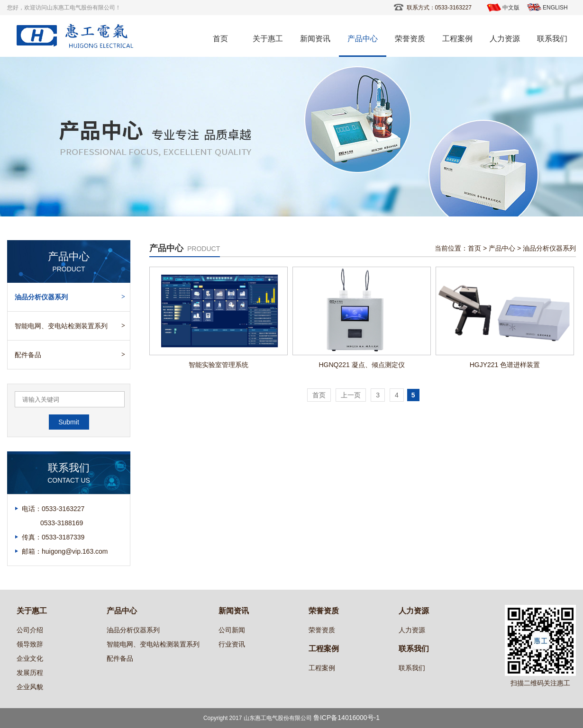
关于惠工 (268, 39)
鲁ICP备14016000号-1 (346, 718)
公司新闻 (232, 630)
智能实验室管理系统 (219, 365)
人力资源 (505, 39)
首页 (220, 39)
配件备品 (28, 355)
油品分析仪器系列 (41, 297)
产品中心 (363, 39)
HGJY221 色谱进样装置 (505, 365)
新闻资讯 (315, 39)
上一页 (351, 395)
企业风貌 (30, 687)
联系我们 (552, 39)
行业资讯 (232, 644)
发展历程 (30, 673)
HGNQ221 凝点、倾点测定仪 (361, 365)
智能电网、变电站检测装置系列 (61, 326)
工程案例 (457, 39)
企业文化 (30, 658)
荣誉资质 (410, 39)
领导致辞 (30, 644)
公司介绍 (30, 630)
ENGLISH (555, 8)
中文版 (511, 8)
